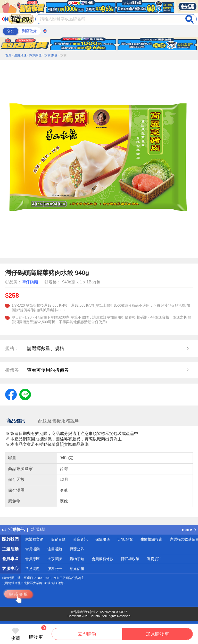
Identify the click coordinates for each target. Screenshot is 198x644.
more (189, 530)
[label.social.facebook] (11, 394)
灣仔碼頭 (30, 282)
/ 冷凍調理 (34, 55)
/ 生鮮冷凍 (19, 55)
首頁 (8, 55)
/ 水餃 (63, 55)
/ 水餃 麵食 (50, 55)
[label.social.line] (25, 394)
